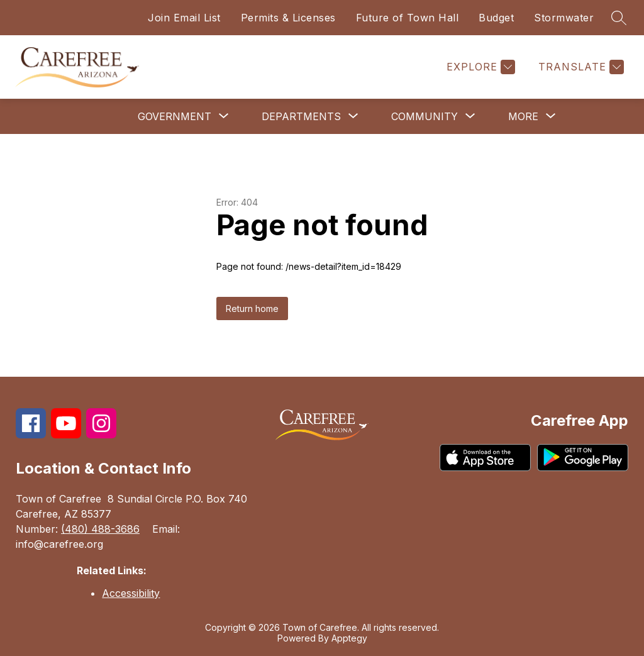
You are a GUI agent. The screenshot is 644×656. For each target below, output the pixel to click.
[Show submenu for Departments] (301, 116)
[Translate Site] (580, 67)
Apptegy (349, 638)
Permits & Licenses (288, 18)
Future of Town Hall (408, 18)
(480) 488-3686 (100, 529)
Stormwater (564, 18)
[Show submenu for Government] (175, 116)
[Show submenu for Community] (425, 116)
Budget (496, 18)
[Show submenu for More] (523, 116)
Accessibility (131, 593)
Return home (252, 309)
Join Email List (184, 18)
